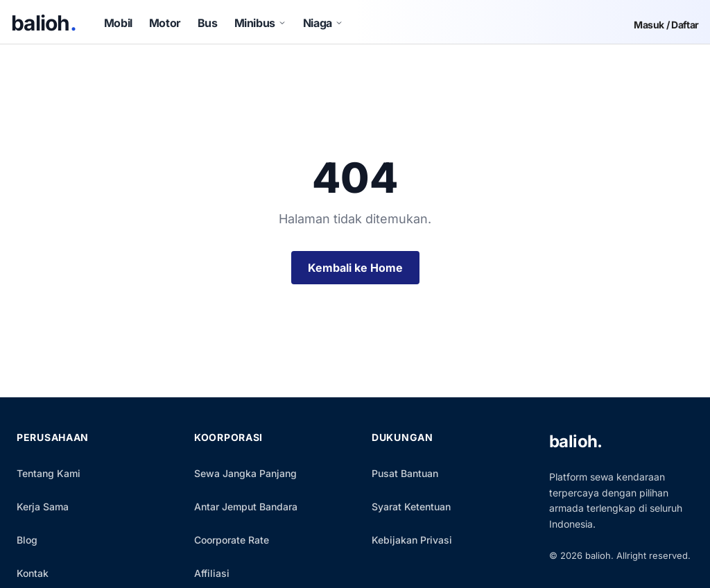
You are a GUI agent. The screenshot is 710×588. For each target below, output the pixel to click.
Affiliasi (212, 573)
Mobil (118, 23)
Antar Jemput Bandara (246, 507)
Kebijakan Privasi (412, 540)
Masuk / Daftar (666, 25)
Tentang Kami (49, 473)
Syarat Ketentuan (411, 507)
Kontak (33, 573)
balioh (44, 23)
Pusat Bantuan (405, 473)
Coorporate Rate (232, 540)
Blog (27, 540)
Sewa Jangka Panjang (245, 473)
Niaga (323, 23)
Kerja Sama (43, 507)
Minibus (260, 23)
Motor (165, 23)
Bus (208, 23)
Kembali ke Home (355, 268)
